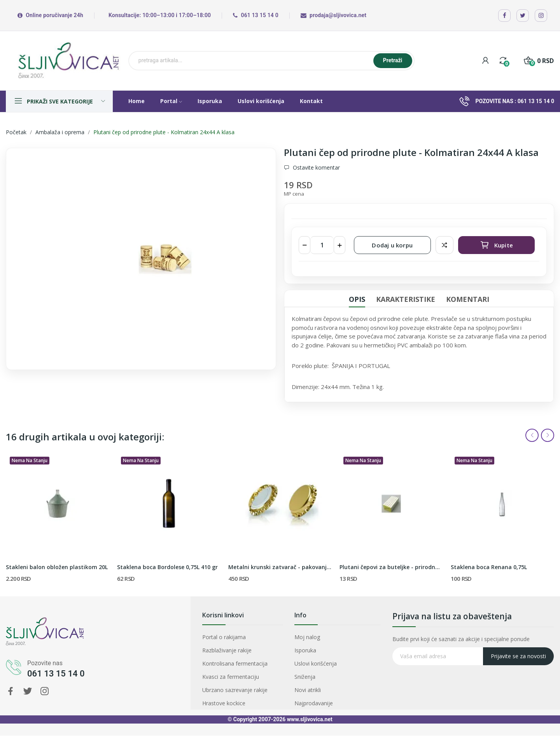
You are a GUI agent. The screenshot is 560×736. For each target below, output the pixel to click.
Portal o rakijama (233, 648)
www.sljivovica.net (310, 719)
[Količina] (322, 245)
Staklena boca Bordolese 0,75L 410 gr (167, 567)
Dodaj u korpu (392, 245)
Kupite (496, 245)
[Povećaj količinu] (339, 245)
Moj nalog (321, 648)
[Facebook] (504, 16)
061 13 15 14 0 (536, 101)
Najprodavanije (325, 683)
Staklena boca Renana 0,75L (489, 567)
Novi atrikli (322, 676)
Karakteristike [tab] (406, 299)
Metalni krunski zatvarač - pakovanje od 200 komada (280, 567)
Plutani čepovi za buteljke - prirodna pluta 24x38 (391, 567)
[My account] (486, 60)
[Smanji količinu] (304, 245)
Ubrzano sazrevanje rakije (238, 676)
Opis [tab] (357, 299)
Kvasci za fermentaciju (236, 669)
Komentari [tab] (468, 299)
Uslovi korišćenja (326, 662)
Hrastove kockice (232, 683)
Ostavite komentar (316, 168)
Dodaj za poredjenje (444, 245)
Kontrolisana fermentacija (238, 662)
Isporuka (320, 655)
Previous (532, 435)
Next (548, 435)
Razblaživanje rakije (234, 655)
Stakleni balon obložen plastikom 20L (57, 567)
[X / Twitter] (523, 16)
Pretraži (393, 60)
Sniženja (320, 669)
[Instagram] (541, 16)
